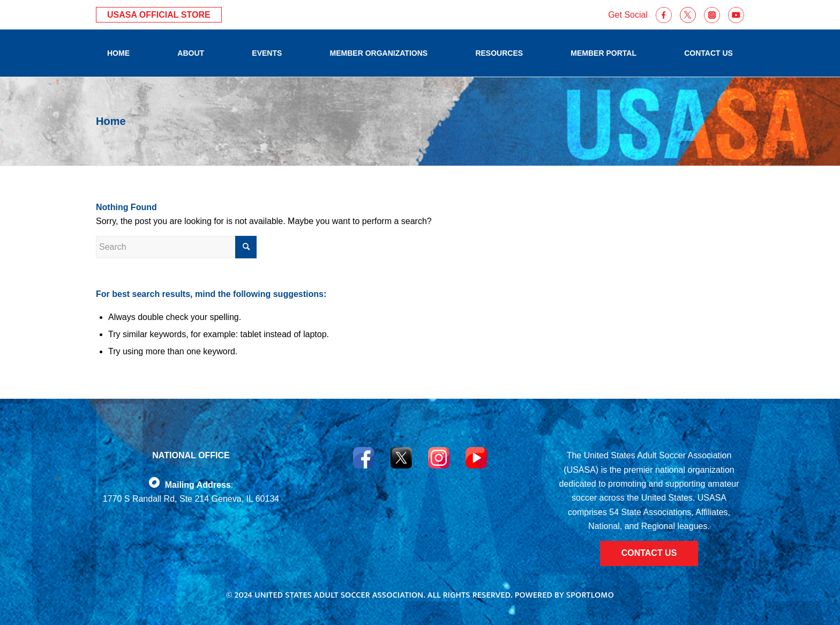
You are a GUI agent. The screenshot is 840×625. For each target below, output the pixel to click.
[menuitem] (118, 53)
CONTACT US (649, 553)
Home (111, 121)
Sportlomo (590, 595)
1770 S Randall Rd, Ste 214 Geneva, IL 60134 (191, 499)
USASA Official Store (159, 15)
